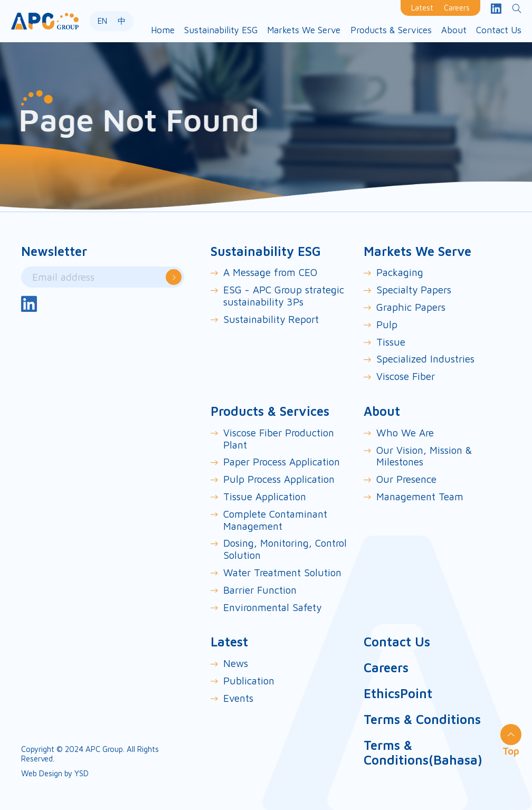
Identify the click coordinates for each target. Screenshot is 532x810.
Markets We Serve (417, 251)
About (382, 411)
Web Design (42, 773)
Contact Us (397, 642)
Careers (457, 8)
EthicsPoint (398, 693)
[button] (221, 30)
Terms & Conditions (422, 719)
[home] (45, 21)
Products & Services (270, 411)
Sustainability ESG (266, 251)
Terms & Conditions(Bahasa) (423, 753)
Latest (422, 8)
